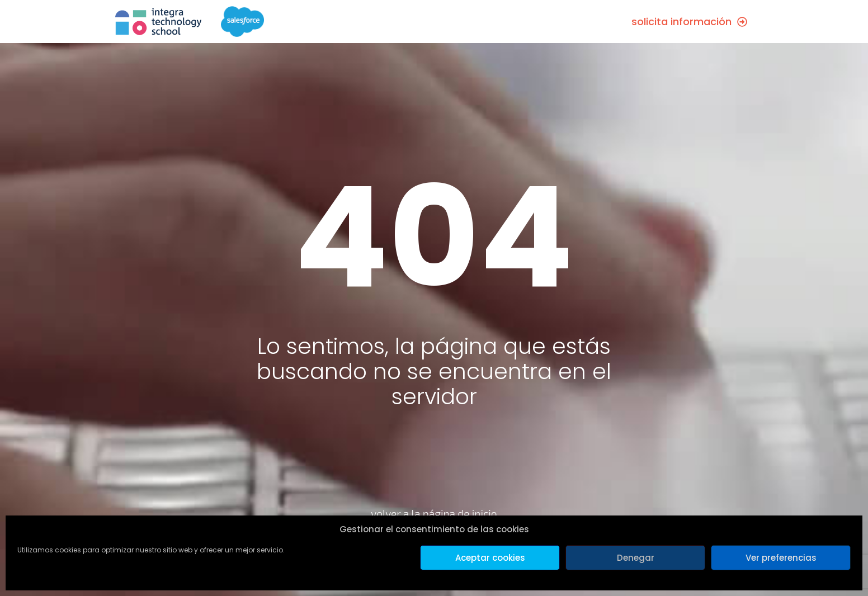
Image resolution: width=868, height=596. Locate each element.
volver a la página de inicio (434, 514)
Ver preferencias (781, 558)
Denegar (636, 558)
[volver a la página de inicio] (434, 481)
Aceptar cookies (490, 558)
